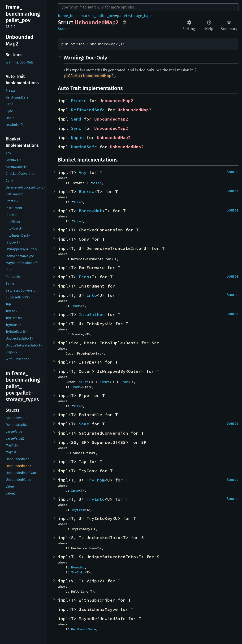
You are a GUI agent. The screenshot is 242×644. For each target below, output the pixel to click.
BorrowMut (90, 211)
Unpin (77, 137)
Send (76, 119)
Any (83, 172)
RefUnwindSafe (88, 110)
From (84, 277)
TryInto (96, 499)
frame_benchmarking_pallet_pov (86, 16)
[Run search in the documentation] (148, 7)
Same (84, 424)
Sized (97, 183)
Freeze (79, 101)
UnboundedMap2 (116, 101)
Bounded (78, 567)
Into (92, 295)
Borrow (86, 191)
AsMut (104, 382)
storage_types (141, 16)
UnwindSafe (84, 147)
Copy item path (125, 22)
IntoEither (92, 314)
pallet (122, 16)
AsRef (83, 382)
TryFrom (96, 480)
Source (64, 29)
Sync (76, 128)
